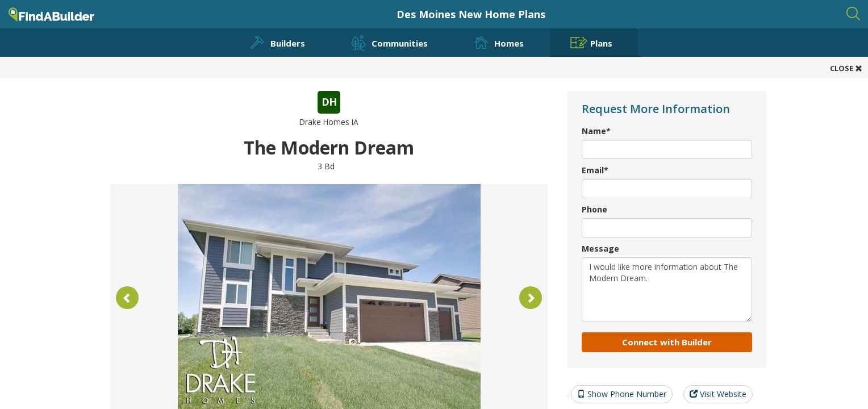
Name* (596, 131)
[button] (127, 298)
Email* (595, 170)
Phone (594, 209)
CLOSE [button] (846, 68)
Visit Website (718, 394)
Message (600, 249)
